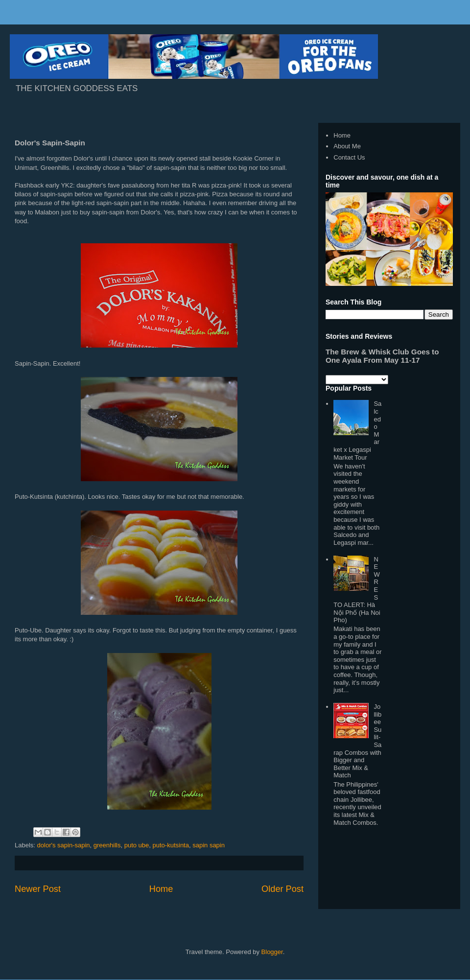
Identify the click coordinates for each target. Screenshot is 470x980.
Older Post (282, 889)
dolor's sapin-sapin (64, 845)
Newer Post (38, 889)
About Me (347, 146)
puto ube (137, 845)
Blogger (272, 952)
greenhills (107, 845)
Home (161, 889)
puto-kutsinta (171, 845)
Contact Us (349, 157)
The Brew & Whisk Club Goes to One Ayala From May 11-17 (382, 356)
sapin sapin (209, 845)
